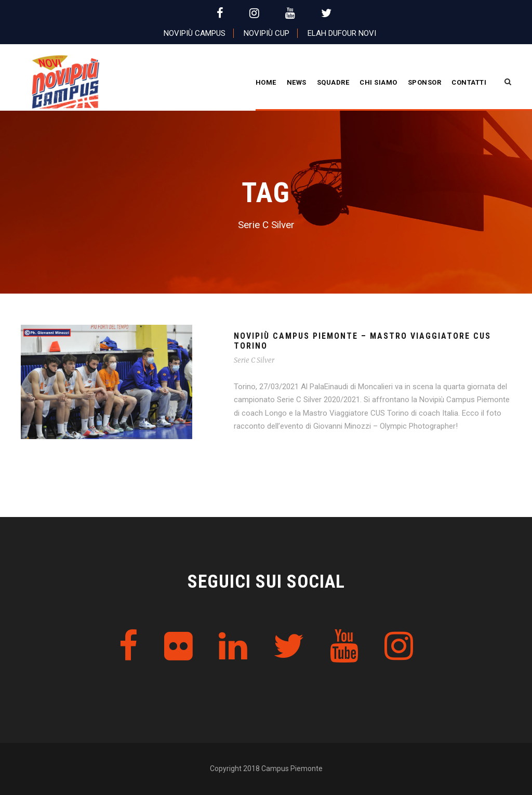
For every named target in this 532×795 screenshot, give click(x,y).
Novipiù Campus (195, 33)
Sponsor (425, 82)
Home (266, 82)
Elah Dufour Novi (342, 33)
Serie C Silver (254, 360)
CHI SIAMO (378, 82)
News (297, 82)
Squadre (333, 82)
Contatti (469, 82)
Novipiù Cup (267, 33)
